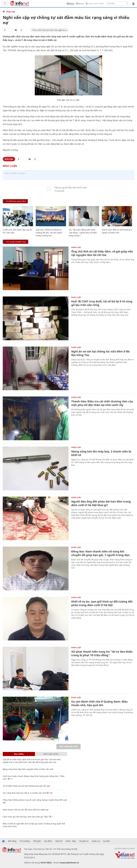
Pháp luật (11, 12)
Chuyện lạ (84, 841)
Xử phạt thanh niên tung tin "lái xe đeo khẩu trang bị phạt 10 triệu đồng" (102, 653)
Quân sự (96, 841)
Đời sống (12, 841)
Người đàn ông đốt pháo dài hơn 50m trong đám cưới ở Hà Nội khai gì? (101, 503)
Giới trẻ (59, 841)
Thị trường (25, 841)
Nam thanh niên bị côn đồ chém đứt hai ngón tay (26, 810)
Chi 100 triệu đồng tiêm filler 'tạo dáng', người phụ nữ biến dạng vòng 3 (83, 233)
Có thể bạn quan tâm (16, 201)
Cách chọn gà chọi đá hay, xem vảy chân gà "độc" (26, 817)
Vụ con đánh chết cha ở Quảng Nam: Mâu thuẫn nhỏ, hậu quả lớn (99, 703)
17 (10, 779)
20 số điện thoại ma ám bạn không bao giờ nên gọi (26, 786)
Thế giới (37, 841)
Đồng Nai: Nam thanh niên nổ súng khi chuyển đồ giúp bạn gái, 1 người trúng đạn (100, 553)
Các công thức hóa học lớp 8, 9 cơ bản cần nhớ (24, 793)
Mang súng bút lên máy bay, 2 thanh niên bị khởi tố (101, 453)
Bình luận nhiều (51, 754)
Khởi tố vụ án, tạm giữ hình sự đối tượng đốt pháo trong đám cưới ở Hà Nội (102, 603)
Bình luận (9, 159)
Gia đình (48, 841)
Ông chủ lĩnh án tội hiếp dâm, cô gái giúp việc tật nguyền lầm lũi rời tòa (102, 253)
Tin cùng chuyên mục (16, 242)
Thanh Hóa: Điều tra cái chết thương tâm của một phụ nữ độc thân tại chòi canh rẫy (102, 403)
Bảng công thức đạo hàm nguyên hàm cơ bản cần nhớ (28, 769)
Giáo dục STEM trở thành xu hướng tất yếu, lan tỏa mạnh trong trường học (49, 233)
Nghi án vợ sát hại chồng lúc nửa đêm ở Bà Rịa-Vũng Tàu (100, 353)
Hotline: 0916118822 (94, 4)
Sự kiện (107, 841)
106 (50, 793)
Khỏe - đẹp (71, 841)
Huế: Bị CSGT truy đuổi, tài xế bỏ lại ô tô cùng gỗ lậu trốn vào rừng (102, 303)
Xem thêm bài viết (68, 747)
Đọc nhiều (19, 754)
